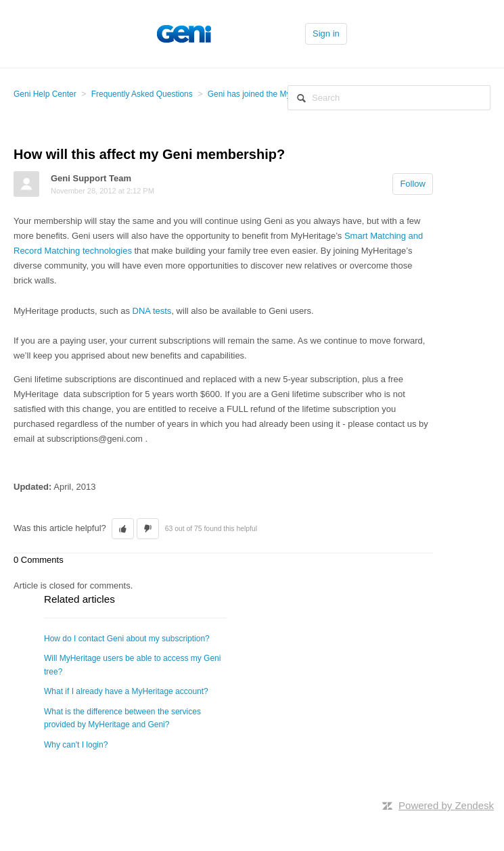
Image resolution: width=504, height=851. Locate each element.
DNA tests (152, 311)
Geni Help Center (45, 94)
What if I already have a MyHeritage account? (126, 691)
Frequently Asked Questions (142, 94)
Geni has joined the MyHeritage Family (278, 94)
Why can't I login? (76, 745)
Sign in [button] (326, 33)
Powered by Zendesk (446, 805)
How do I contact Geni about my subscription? (127, 639)
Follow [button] (413, 184)
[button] (123, 529)
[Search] (389, 98)
